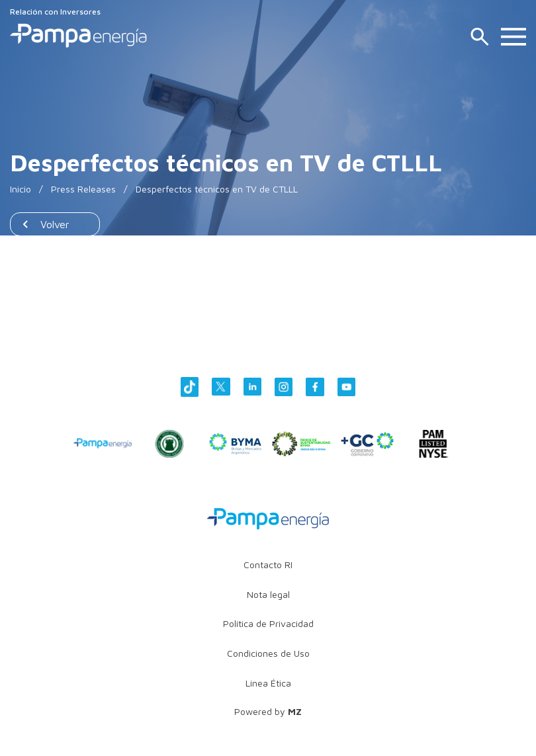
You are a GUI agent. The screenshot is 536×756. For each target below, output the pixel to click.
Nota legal (268, 594)
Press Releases (83, 189)
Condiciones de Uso (268, 653)
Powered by (268, 711)
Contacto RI (268, 565)
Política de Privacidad (268, 623)
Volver (55, 224)
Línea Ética (268, 683)
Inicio (21, 189)
